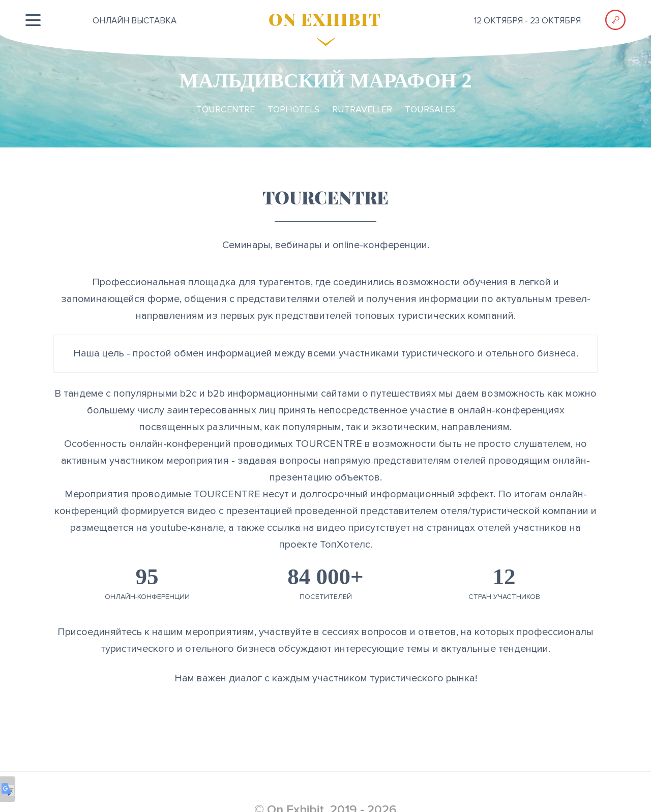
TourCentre (226, 109)
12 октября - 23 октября (527, 21)
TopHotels (293, 109)
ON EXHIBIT (325, 19)
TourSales (430, 109)
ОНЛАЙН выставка (135, 21)
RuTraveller (362, 109)
